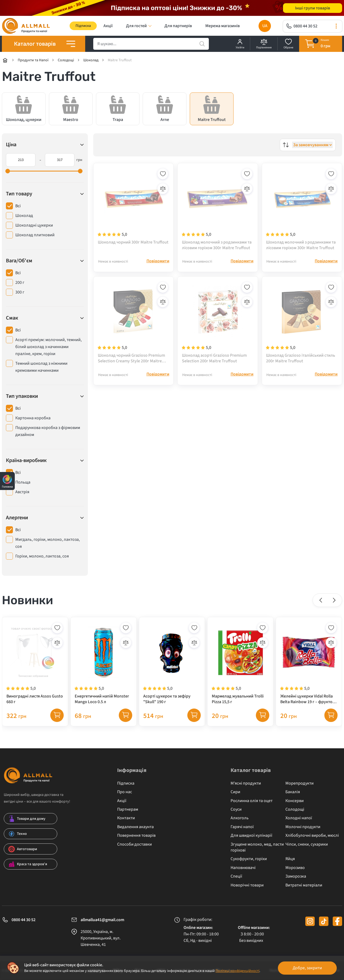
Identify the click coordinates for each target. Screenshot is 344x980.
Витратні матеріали (304, 885)
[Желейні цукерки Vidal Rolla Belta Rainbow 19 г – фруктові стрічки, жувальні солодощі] (309, 663)
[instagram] (310, 921)
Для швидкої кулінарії (251, 836)
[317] (60, 160)
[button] (321, 600)
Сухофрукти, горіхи (249, 859)
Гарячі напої (242, 827)
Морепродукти (300, 783)
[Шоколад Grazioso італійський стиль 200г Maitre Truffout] (302, 323)
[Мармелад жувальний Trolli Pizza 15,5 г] (240, 663)
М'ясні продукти (246, 783)
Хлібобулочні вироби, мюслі (312, 836)
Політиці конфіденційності (237, 971)
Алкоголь (240, 818)
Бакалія (293, 792)
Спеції (236, 877)
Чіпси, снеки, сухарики (307, 844)
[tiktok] (324, 921)
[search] (151, 44)
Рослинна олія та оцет (252, 801)
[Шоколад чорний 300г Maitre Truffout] (133, 209)
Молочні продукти (303, 827)
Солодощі (295, 810)
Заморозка (296, 877)
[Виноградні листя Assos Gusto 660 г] (35, 663)
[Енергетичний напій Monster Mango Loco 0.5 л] (104, 663)
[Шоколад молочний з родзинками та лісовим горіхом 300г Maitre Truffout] (218, 209)
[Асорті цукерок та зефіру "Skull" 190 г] (172, 663)
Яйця (290, 859)
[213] (21, 160)
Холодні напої (299, 818)
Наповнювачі (243, 868)
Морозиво (295, 868)
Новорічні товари (247, 885)
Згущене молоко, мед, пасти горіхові (257, 847)
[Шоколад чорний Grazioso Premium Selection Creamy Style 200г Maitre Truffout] (133, 323)
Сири (235, 792)
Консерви (295, 801)
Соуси (236, 810)
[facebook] (337, 921)
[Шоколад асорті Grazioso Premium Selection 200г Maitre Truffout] (218, 323)
